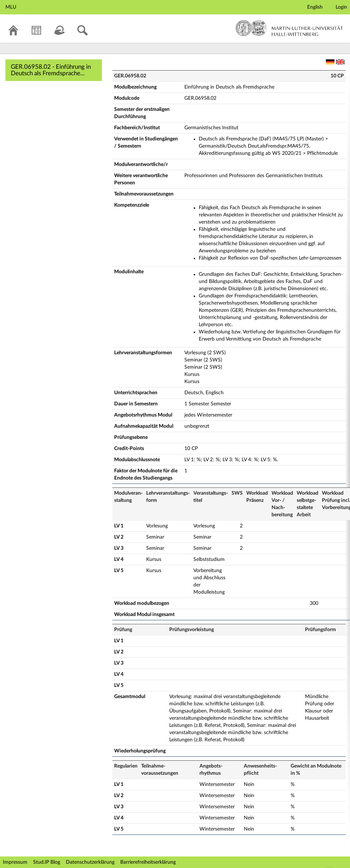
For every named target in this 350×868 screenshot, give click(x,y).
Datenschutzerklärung (90, 862)
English (315, 7)
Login (341, 7)
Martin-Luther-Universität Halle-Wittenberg (289, 28)
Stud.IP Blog (47, 862)
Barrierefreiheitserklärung (148, 862)
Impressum (15, 862)
